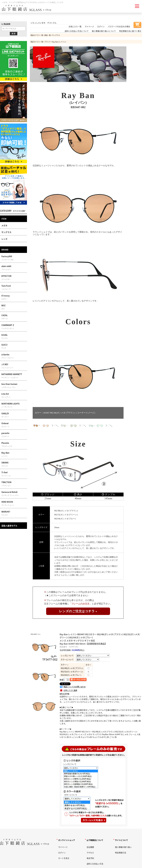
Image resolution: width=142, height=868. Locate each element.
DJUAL (14, 336)
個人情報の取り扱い (123, 847)
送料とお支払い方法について (77, 31)
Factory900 (14, 258)
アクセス (90, 853)
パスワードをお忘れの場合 (119, 26)
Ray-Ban (14, 454)
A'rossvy (14, 297)
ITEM (4, 219)
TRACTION (14, 484)
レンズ (4, 239)
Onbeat (14, 425)
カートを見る (64, 858)
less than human (14, 386)
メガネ (4, 225)
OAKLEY (14, 415)
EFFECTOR (14, 278)
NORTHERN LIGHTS (14, 405)
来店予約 (90, 858)
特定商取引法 (121, 853)
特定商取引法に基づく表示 (130, 31)
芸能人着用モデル (9, 526)
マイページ (89, 26)
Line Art (14, 395)
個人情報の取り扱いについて (104, 31)
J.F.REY (14, 366)
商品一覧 (48, 35)
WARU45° (14, 513)
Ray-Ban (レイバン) (59, 42)
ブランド (48, 42)
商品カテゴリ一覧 (37, 35)
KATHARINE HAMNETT (14, 376)
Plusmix (14, 444)
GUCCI (14, 346)
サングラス (6, 232)
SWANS (14, 464)
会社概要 (90, 847)
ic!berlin (14, 356)
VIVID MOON (14, 503)
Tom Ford (14, 287)
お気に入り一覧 (75, 26)
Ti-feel (14, 474)
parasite (14, 435)
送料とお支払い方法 (95, 864)
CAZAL (14, 317)
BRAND (5, 250)
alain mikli (14, 268)
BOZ (14, 307)
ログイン (101, 26)
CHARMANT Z (14, 327)
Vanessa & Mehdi (14, 494)
